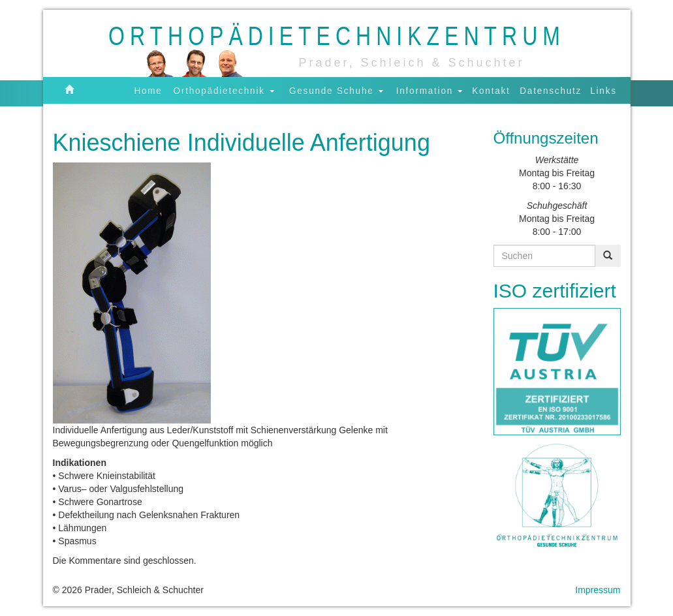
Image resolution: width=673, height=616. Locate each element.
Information (430, 90)
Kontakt (491, 90)
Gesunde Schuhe (336, 90)
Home (148, 90)
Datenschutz (551, 90)
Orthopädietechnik (224, 90)
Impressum (598, 590)
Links (604, 90)
